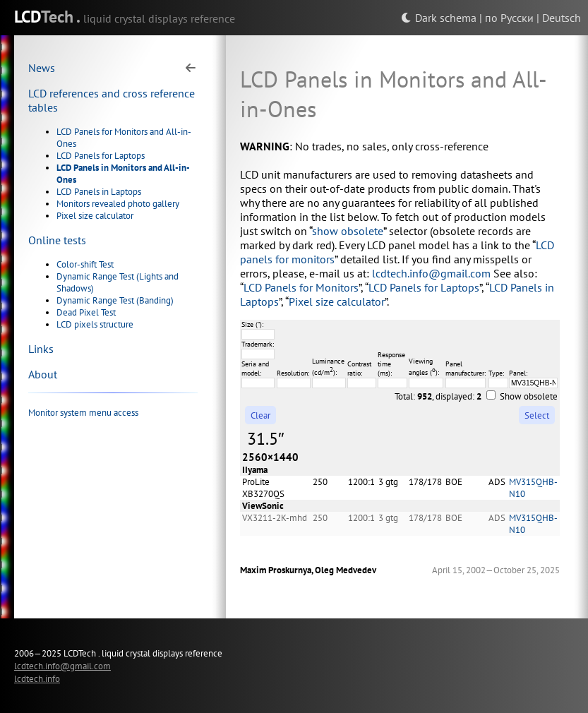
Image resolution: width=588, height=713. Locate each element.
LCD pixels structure (95, 324)
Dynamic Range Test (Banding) (115, 300)
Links (41, 349)
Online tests (57, 240)
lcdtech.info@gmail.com (431, 273)
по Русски (509, 18)
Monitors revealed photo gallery (118, 204)
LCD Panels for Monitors (301, 287)
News (42, 68)
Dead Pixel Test (86, 312)
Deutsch (562, 18)
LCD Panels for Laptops (101, 156)
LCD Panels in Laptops (99, 192)
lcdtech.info (37, 678)
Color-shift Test (85, 264)
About (43, 374)
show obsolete (348, 231)
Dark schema (439, 18)
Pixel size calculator (95, 216)
